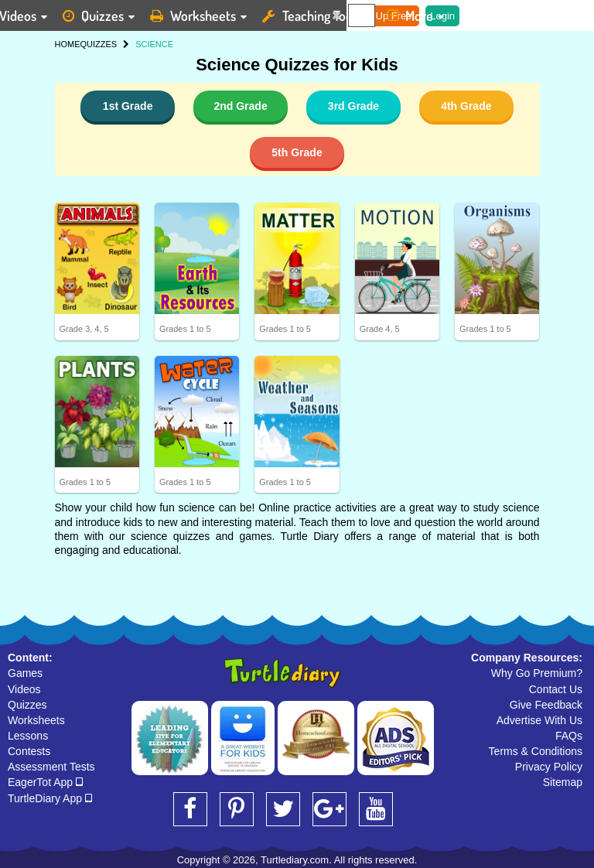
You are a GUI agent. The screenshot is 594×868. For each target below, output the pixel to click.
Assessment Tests (51, 767)
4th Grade (466, 106)
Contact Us (556, 689)
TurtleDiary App (50, 798)
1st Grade (128, 106)
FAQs (569, 736)
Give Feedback (546, 705)
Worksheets (36, 720)
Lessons (28, 736)
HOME (68, 44)
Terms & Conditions (536, 751)
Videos (24, 689)
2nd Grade (240, 106)
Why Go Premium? (537, 673)
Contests (29, 751)
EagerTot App (45, 782)
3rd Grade (353, 106)
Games (25, 673)
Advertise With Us (539, 720)
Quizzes (27, 705)
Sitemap (563, 782)
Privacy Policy (549, 767)
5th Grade (297, 152)
